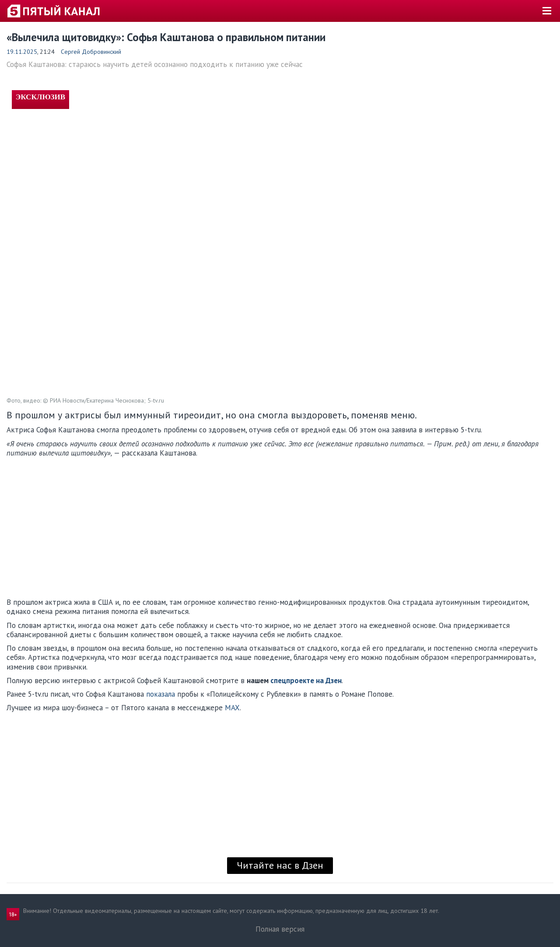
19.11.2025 (22, 52)
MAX (232, 708)
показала (161, 694)
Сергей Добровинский (91, 52)
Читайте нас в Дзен (280, 865)
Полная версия (280, 929)
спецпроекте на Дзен (306, 680)
